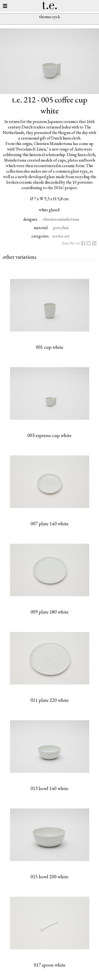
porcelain (61, 228)
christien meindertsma (61, 219)
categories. (40, 236)
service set (61, 236)
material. (41, 228)
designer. (31, 219)
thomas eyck (49, 17)
